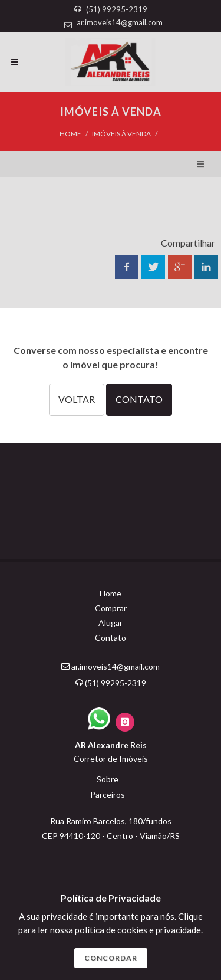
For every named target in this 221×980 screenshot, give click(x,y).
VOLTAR (77, 399)
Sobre (108, 779)
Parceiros (108, 794)
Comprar (111, 608)
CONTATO (139, 399)
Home (70, 134)
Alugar (111, 623)
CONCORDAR (111, 958)
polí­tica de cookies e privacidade (138, 930)
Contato (111, 638)
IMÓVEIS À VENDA (121, 134)
